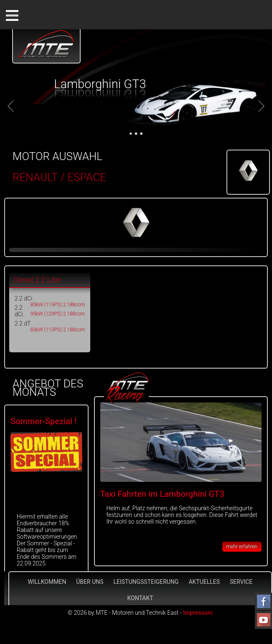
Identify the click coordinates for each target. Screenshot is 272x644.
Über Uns (90, 582)
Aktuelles (204, 582)
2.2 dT (23, 323)
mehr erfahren (242, 547)
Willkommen (47, 582)
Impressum (198, 613)
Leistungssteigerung (146, 582)
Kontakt (140, 598)
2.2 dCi (23, 298)
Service (241, 582)
